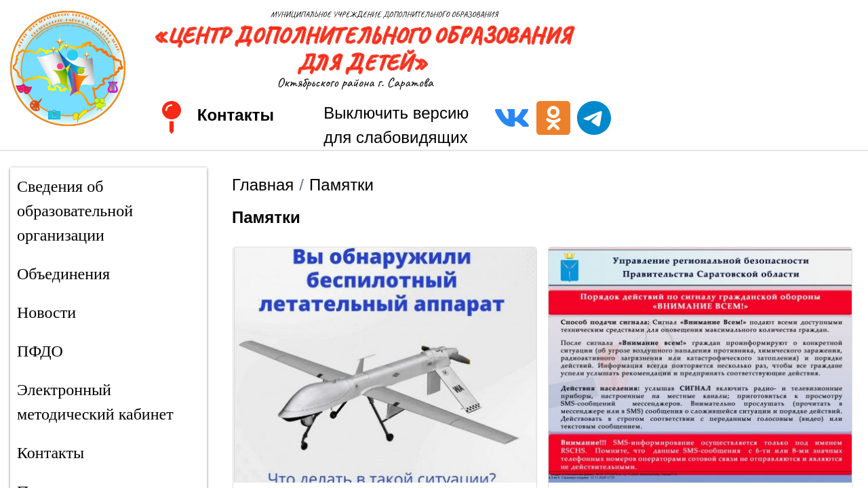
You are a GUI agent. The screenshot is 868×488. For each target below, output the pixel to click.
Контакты (236, 115)
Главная (263, 185)
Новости (46, 312)
